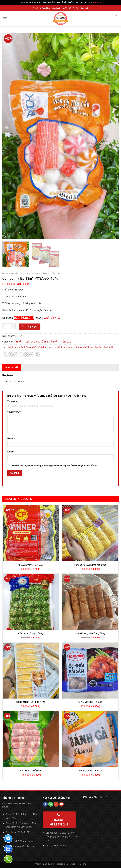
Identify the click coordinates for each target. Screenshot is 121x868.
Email (11, 452)
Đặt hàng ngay (30, 326)
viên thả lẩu (108, 347)
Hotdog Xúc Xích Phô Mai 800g (90, 565)
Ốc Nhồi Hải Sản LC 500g (90, 702)
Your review (14, 412)
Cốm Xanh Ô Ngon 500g (31, 633)
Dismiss (97, 3)
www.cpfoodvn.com (25, 846)
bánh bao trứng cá (47, 347)
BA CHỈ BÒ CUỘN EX (31, 771)
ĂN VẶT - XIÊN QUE (51, 274)
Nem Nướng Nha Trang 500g (90, 633)
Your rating (13, 401)
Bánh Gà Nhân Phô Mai (90, 771)
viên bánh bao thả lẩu (91, 347)
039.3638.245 (24, 832)
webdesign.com (78, 864)
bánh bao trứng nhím (68, 347)
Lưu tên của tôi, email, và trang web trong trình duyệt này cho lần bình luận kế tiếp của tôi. (55, 466)
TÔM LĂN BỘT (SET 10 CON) (31, 702)
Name (11, 438)
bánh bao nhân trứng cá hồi (22, 347)
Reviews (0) (12, 367)
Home (5, 274)
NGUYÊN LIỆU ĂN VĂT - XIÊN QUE (26, 274)
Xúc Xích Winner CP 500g (31, 565)
